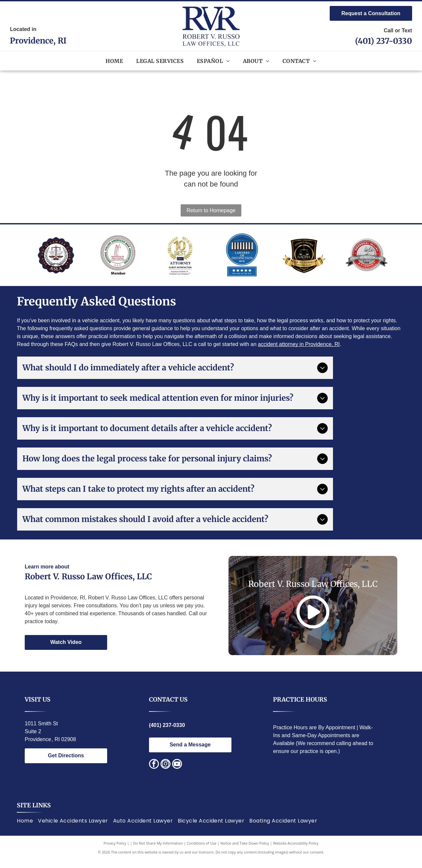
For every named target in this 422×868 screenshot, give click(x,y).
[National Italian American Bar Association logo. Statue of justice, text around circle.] (118, 259)
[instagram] (166, 773)
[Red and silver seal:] (366, 259)
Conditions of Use (202, 851)
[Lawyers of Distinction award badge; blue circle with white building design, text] (242, 259)
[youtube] (177, 773)
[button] (160, 61)
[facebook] (154, 773)
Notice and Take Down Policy (245, 851)
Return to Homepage (211, 210)
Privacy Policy (115, 851)
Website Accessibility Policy (296, 851)
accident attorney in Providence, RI (299, 352)
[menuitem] (114, 61)
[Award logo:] (180, 259)
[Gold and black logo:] (304, 259)
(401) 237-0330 (384, 41)
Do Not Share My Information (158, 851)
